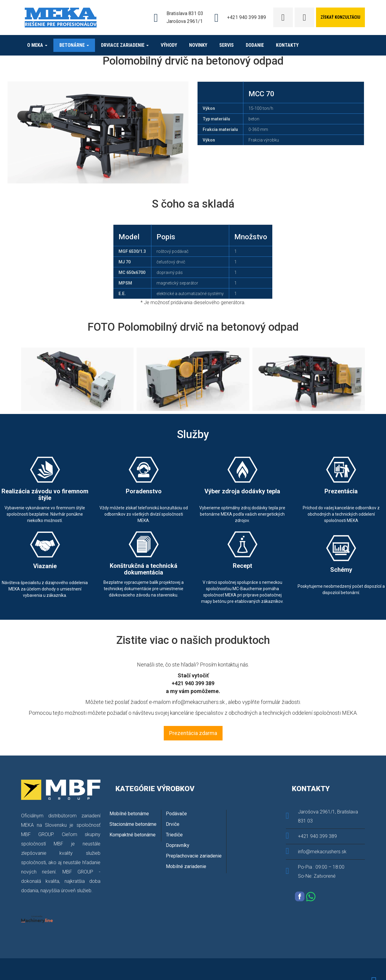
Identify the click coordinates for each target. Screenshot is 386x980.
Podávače (176, 814)
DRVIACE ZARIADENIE (125, 45)
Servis (226, 45)
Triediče (174, 835)
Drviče (173, 824)
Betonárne (74, 45)
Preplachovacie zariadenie (194, 856)
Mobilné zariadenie (186, 866)
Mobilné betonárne (129, 814)
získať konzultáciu (340, 17)
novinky (198, 45)
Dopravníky (178, 845)
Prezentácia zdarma (193, 733)
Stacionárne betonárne (133, 824)
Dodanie (255, 45)
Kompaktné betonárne (133, 835)
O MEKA (37, 45)
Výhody (169, 45)
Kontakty (287, 45)
